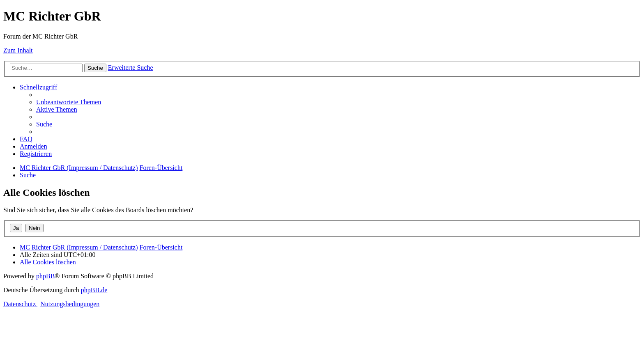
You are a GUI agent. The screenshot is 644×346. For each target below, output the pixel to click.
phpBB (45, 276)
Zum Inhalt (18, 50)
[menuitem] (69, 102)
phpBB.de (94, 290)
